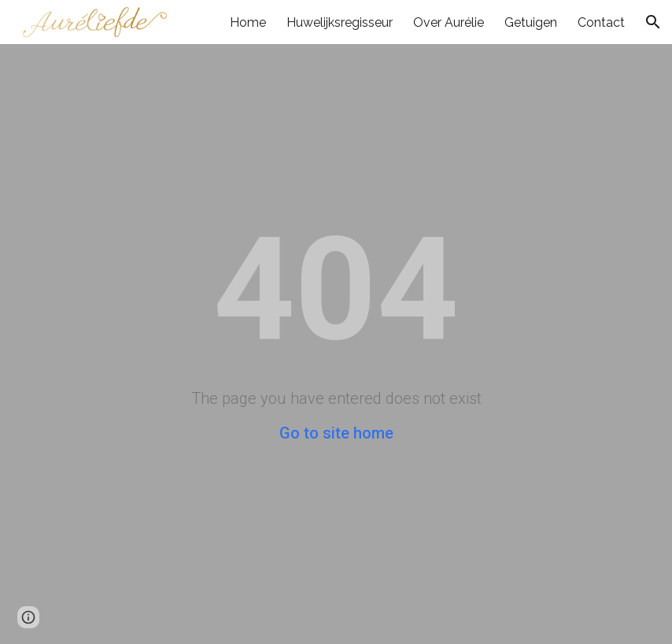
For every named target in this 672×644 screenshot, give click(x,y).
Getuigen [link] (531, 22)
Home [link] (248, 22)
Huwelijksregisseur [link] (340, 22)
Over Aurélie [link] (449, 22)
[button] (653, 22)
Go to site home (336, 433)
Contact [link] (601, 22)
